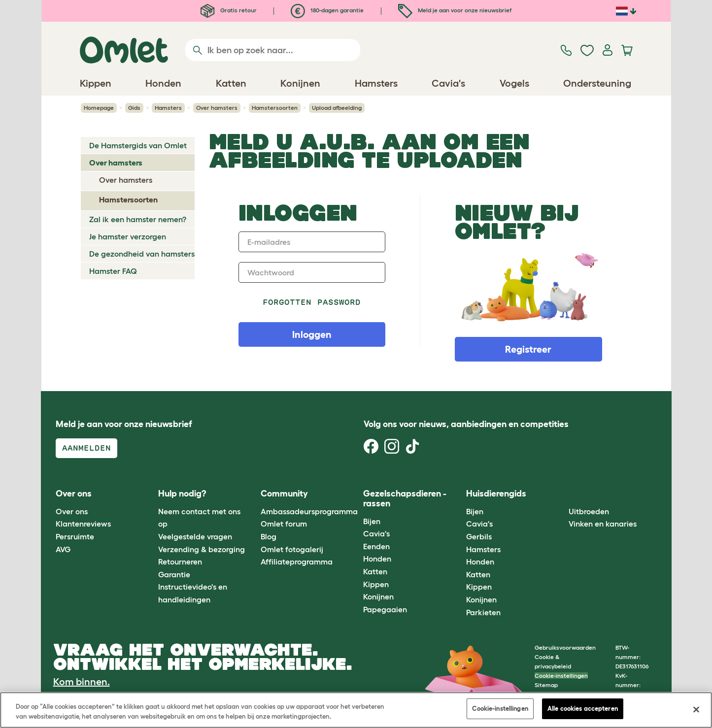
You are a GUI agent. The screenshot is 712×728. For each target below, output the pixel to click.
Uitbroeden (589, 511)
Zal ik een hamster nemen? (138, 219)
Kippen (376, 584)
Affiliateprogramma (297, 562)
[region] (356, 710)
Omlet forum (284, 524)
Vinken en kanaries (603, 524)
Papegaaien (385, 609)
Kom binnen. (82, 682)
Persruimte (75, 536)
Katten (375, 571)
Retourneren (180, 562)
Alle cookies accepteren (583, 709)
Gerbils (479, 536)
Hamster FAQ (113, 271)
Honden (377, 559)
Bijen (372, 521)
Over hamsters (217, 108)
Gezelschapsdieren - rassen (405, 498)
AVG (63, 549)
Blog (269, 536)
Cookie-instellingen (561, 676)
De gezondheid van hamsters (142, 254)
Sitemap (546, 685)
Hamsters (168, 108)
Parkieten (483, 612)
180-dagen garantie (327, 10)
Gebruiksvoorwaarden (565, 647)
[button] (561, 494)
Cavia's (376, 533)
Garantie (174, 574)
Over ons (72, 511)
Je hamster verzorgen (128, 236)
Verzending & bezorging (202, 549)
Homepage (99, 108)
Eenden (376, 546)
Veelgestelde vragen (195, 536)
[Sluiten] (696, 709)
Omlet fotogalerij (292, 549)
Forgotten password (312, 302)
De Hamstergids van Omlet (138, 145)
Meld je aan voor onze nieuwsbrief (455, 10)
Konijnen (378, 596)
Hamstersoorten (275, 108)
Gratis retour (229, 10)
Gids (134, 108)
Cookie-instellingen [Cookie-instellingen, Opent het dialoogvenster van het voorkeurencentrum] (500, 709)
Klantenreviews (83, 524)
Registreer (528, 349)
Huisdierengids (496, 494)
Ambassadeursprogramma (309, 511)
